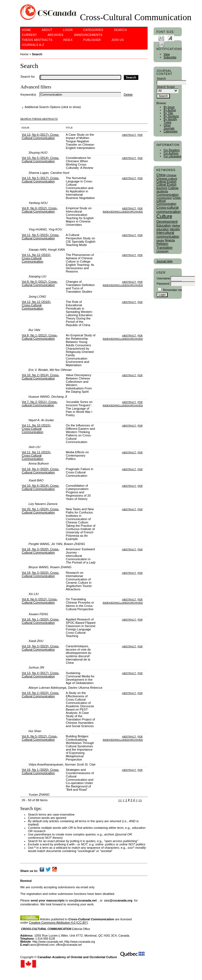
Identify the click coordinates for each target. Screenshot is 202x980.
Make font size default (170, 38)
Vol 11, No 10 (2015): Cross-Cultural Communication (37, 429)
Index (68, 40)
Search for (28, 77)
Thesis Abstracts (37, 40)
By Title (168, 113)
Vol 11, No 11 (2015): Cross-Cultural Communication (37, 455)
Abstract (129, 135)
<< (120, 800)
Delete (128, 95)
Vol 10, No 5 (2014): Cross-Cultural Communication (41, 159)
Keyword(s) (28, 95)
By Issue (169, 107)
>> (140, 800)
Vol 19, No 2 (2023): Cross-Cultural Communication (41, 695)
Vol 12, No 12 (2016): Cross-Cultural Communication (37, 305)
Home (26, 30)
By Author (170, 110)
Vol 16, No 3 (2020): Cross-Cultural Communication (41, 551)
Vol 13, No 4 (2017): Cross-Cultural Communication (41, 675)
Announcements (88, 35)
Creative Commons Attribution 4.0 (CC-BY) (59, 923)
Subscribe (170, 57)
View (167, 54)
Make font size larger (161, 44)
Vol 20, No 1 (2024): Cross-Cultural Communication (41, 511)
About (47, 30)
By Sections (171, 116)
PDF (140, 135)
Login (68, 30)
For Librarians (172, 156)
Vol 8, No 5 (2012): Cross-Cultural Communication (40, 283)
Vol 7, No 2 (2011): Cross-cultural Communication (40, 403)
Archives (55, 35)
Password (163, 284)
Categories (170, 131)
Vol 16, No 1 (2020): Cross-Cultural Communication (41, 621)
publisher (92, 40)
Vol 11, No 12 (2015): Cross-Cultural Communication (37, 258)
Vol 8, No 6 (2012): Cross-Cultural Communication (40, 210)
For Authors (171, 153)
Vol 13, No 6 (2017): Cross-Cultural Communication (41, 136)
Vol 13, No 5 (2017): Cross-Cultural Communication (41, 180)
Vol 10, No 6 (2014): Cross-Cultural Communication (41, 487)
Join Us (118, 40)
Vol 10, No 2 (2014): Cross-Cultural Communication (41, 377)
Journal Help (164, 261)
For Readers (172, 150)
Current (29, 35)
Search (120, 30)
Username (163, 278)
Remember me (173, 290)
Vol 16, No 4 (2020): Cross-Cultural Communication (41, 471)
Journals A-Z (33, 45)
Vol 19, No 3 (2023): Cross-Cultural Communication (41, 574)
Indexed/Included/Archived (123, 212)
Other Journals (169, 127)
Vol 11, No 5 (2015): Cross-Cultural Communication (41, 237)
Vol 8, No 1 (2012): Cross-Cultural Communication (40, 337)
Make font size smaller (161, 38)
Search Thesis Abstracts (39, 119)
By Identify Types (170, 121)
